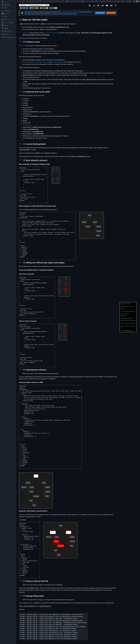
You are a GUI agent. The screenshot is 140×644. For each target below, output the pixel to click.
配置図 (83, 1)
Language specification (36, 5)
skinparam (22, 45)
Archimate (117, 1)
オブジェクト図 (75, 1)
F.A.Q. (4, 17)
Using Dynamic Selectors (128, 323)
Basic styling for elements (125, 315)
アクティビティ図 (47, 1)
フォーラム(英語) (7, 23)
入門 (4, 8)
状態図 (67, 1)
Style (47, 5)
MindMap (129, 1)
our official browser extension (69, 12)
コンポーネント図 (59, 1)
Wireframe (109, 1)
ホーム (5, 2)
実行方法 (5, 14)
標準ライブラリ (7, 31)
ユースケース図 (30, 1)
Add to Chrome (100, 13)
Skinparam (26, 32)
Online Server (7, 11)
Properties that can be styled (127, 307)
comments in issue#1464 (51, 32)
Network (102, 1)
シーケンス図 (21, 1)
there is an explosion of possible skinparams (36, 62)
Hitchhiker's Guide (8, 37)
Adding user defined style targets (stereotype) (128, 319)
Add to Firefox (111, 13)
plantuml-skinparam (58, 62)
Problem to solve (125, 304)
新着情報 (5, 5)
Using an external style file (127, 327)
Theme (5, 25)
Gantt (123, 1)
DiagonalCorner (27, 124)
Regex (97, 1)
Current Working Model (127, 311)
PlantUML (23, 5)
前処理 (5, 28)
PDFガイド (6, 34)
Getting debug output (127, 331)
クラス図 (39, 1)
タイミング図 (90, 1)
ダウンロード (7, 20)
